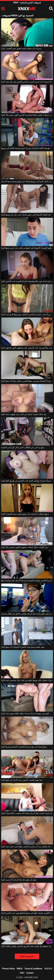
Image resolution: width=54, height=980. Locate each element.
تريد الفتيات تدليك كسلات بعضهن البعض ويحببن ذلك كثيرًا (25, 547)
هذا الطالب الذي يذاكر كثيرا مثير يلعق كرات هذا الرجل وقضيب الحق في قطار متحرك (27, 614)
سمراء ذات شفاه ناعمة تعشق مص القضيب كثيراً (21, 48)
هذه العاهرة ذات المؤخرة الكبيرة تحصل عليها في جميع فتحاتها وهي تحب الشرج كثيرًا (27, 913)
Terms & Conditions (33, 969)
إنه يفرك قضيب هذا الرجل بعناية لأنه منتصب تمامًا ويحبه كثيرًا (27, 813)
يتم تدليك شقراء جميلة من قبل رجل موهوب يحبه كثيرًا (24, 414)
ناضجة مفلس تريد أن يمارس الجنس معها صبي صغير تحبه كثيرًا (27, 846)
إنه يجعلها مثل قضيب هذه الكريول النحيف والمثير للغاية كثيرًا (26, 946)
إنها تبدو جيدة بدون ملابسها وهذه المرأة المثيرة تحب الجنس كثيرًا (27, 281)
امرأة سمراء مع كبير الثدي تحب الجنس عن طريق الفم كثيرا (26, 481)
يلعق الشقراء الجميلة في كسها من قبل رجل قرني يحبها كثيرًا (26, 248)
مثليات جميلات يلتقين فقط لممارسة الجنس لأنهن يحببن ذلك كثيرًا (27, 115)
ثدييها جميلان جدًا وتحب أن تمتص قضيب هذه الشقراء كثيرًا (25, 514)
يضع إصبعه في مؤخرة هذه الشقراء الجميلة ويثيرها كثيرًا (24, 747)
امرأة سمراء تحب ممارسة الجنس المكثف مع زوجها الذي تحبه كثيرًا (27, 314)
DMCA (20, 969)
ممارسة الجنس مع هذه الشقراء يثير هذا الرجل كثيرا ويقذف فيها (27, 580)
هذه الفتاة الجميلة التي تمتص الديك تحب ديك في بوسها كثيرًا (26, 215)
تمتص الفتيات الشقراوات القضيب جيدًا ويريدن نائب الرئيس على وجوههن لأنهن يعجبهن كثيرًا (27, 348)
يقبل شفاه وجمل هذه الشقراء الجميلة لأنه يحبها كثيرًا (23, 647)
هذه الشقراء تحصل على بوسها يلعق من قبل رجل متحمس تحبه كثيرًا (27, 680)
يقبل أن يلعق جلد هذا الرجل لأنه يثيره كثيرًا (19, 880)
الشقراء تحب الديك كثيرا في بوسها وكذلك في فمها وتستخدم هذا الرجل (27, 181)
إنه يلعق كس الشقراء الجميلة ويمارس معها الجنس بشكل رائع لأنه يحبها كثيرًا (27, 381)
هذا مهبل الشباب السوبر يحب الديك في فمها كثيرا (22, 780)
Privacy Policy (8, 969)
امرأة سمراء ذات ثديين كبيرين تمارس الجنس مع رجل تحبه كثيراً (27, 82)
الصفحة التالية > (27, 956)
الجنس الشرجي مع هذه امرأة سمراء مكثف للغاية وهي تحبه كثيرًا (27, 713)
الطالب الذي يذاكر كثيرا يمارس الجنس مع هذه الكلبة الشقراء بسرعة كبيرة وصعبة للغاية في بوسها (27, 148)
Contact (30, 973)
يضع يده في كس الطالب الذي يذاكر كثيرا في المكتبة (23, 447)
